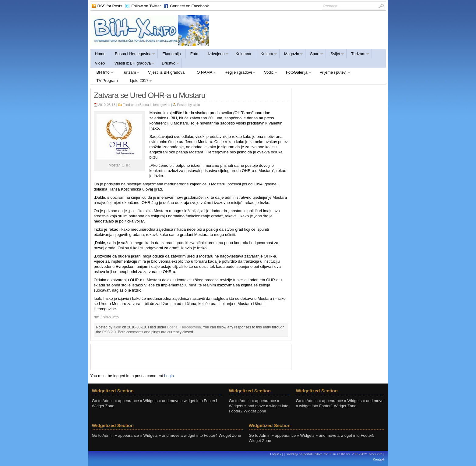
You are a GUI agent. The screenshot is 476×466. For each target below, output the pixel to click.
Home (100, 54)
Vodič (268, 73)
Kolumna (243, 54)
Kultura (267, 55)
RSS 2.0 (109, 332)
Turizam (358, 55)
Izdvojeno (216, 55)
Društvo (168, 64)
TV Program (107, 81)
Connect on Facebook (189, 6)
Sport (314, 55)
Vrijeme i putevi (332, 73)
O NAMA (203, 73)
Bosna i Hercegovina (133, 55)
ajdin (196, 105)
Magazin (291, 55)
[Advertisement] (191, 356)
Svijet (335, 55)
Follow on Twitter (146, 6)
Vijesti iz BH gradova (132, 64)
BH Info (102, 73)
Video (100, 63)
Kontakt (378, 459)
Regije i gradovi (237, 73)
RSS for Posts (110, 6)
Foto (194, 54)
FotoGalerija (296, 73)
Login (169, 376)
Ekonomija (172, 54)
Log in (275, 454)
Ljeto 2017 (138, 81)
